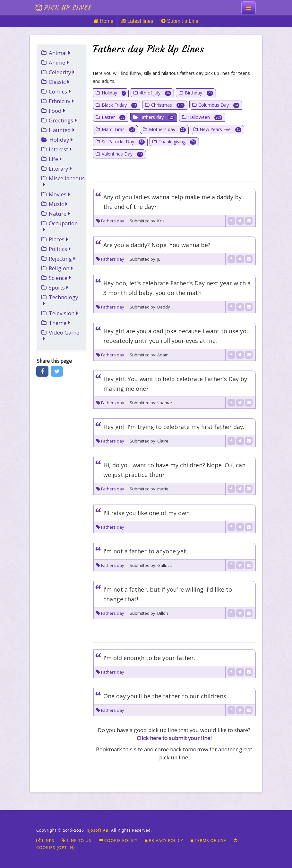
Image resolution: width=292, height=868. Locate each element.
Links (45, 841)
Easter (114, 117)
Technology (60, 300)
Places (59, 239)
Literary (60, 169)
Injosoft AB (97, 830)
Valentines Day (122, 154)
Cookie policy (118, 841)
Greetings (63, 120)
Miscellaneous (64, 181)
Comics (60, 91)
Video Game (61, 335)
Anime (59, 63)
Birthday (199, 93)
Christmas (168, 105)
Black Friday (120, 105)
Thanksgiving (177, 142)
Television (64, 313)
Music (58, 204)
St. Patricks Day (123, 142)
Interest (60, 149)
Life (55, 159)
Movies (60, 194)
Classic (59, 82)
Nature (60, 214)
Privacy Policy (164, 841)
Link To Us (76, 841)
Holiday (61, 140)
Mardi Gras (118, 129)
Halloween (205, 117)
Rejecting (62, 259)
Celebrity (62, 72)
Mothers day (167, 129)
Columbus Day (219, 105)
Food (57, 111)
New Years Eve (220, 129)
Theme (60, 323)
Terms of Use (208, 841)
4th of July (155, 93)
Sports (59, 287)
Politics (60, 249)
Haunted (62, 130)
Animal (60, 53)
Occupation (60, 226)
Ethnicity (61, 101)
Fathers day (157, 117)
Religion (61, 268)
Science (60, 278)
